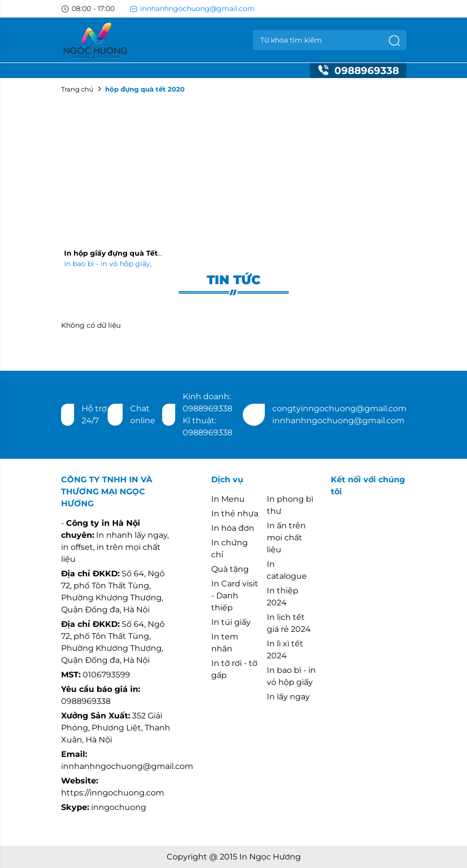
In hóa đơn (233, 528)
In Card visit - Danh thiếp (235, 596)
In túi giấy (231, 622)
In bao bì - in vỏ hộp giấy (108, 264)
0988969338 (358, 71)
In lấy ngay (288, 697)
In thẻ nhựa (235, 514)
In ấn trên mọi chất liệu (286, 538)
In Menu (228, 499)
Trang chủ (77, 89)
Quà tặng (230, 569)
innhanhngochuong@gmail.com (192, 9)
